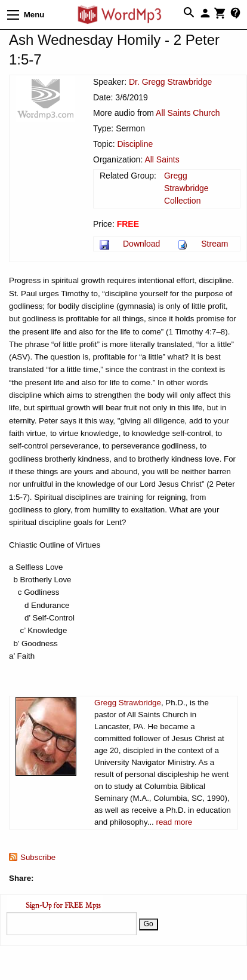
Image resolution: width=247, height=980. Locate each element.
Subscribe (38, 857)
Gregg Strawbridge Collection (186, 188)
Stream (214, 244)
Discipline (135, 144)
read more (175, 822)
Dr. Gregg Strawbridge (170, 82)
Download (141, 244)
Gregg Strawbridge (128, 703)
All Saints (162, 159)
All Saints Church (188, 113)
